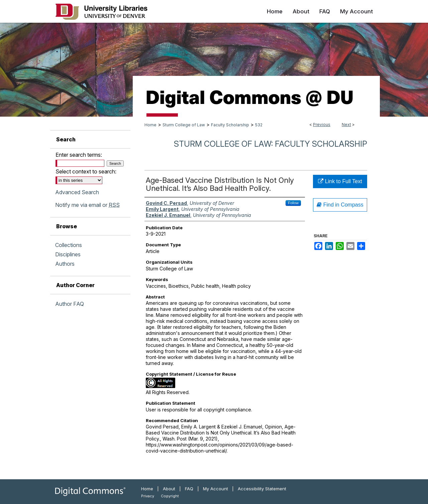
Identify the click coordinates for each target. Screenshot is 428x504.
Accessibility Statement (262, 489)
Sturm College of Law (184, 125)
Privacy (148, 496)
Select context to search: (86, 171)
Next (346, 124)
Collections (69, 245)
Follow (293, 203)
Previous (322, 124)
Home (150, 125)
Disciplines (68, 254)
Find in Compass (340, 205)
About (169, 489)
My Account (216, 489)
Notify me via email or (87, 205)
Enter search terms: (79, 155)
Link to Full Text (340, 181)
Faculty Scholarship (230, 125)
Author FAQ (70, 304)
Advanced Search (77, 192)
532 (259, 125)
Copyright (170, 496)
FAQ (189, 489)
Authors (65, 264)
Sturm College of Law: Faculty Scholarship (271, 144)
